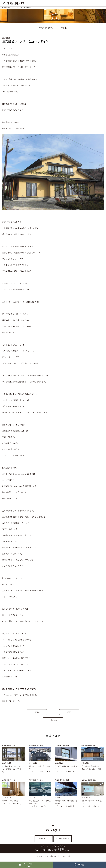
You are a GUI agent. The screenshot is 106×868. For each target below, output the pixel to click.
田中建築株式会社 (6, 8)
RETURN (37, 712)
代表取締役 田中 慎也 (9, 745)
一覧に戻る (53, 720)
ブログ (14, 8)
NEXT (69, 712)
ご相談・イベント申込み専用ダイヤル (52, 848)
